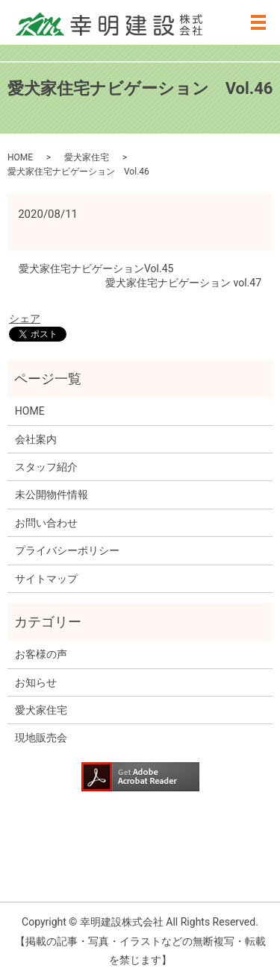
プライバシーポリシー (67, 550)
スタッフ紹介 (46, 467)
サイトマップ (46, 579)
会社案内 (36, 439)
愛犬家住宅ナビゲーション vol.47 (183, 283)
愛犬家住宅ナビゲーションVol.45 (96, 268)
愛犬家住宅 (87, 157)
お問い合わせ (46, 523)
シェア (25, 318)
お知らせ (36, 682)
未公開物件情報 (52, 494)
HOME (20, 157)
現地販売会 (41, 738)
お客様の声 (41, 654)
